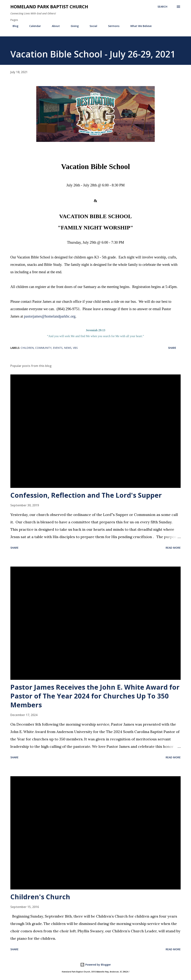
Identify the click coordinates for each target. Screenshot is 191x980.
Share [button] (172, 348)
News (68, 348)
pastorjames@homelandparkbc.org (50, 316)
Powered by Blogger (95, 965)
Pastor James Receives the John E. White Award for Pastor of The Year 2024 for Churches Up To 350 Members (95, 696)
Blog (13, 26)
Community (43, 348)
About (54, 26)
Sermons (112, 26)
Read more (173, 548)
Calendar (33, 26)
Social (91, 26)
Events (58, 348)
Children (27, 348)
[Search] (162, 7)
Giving (72, 26)
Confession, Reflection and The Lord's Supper (86, 495)
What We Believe (139, 26)
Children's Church (40, 897)
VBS (75, 348)
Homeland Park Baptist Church (49, 7)
